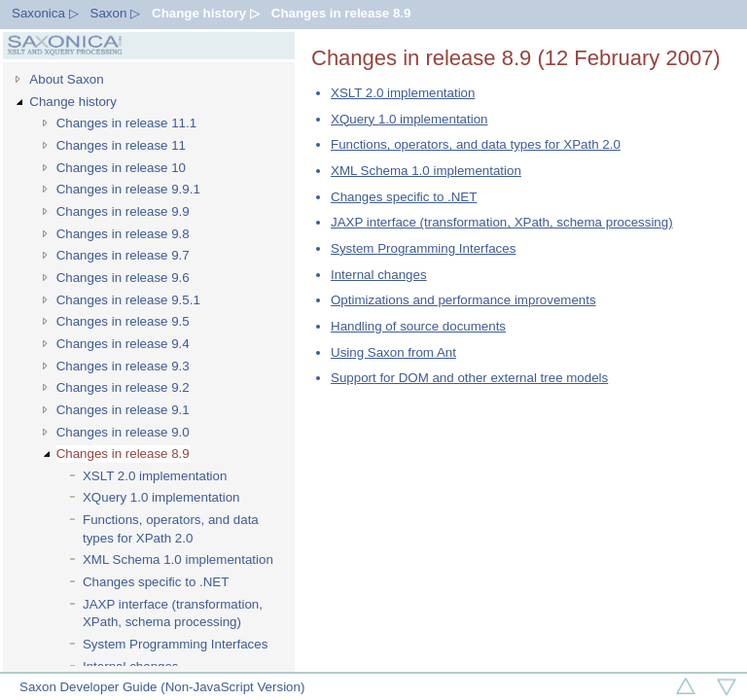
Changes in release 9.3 (123, 366)
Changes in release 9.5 (123, 321)
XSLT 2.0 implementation (155, 476)
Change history (73, 102)
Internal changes (379, 275)
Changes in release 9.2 (123, 387)
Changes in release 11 (121, 145)
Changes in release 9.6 (123, 278)
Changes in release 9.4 (123, 344)
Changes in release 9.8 (123, 234)
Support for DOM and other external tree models (469, 378)
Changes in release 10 (121, 168)
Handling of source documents (418, 326)
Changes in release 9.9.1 (128, 189)
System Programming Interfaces (175, 644)
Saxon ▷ (116, 13)
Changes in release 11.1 (127, 123)
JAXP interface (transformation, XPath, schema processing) (173, 613)
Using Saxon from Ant (393, 352)
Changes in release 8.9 (341, 13)
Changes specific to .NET (156, 582)
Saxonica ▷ (45, 13)
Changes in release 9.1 (123, 410)
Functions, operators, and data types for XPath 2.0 (171, 529)
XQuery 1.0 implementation (161, 497)
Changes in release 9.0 (123, 432)
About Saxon (66, 79)
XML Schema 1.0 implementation (178, 560)
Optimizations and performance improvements (463, 300)
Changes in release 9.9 (123, 211)
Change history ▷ (206, 13)
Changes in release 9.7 (123, 255)
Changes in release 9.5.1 (128, 300)
